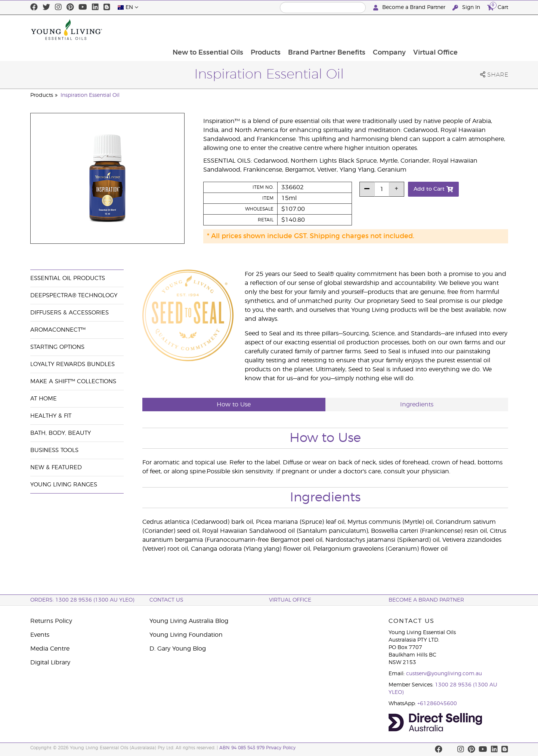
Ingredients (417, 405)
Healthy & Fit (51, 416)
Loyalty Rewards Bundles (72, 364)
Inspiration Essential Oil (90, 95)
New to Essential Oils (251, 30)
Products (310, 30)
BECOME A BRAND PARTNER (426, 600)
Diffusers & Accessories (69, 313)
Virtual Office (482, 30)
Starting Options (57, 347)
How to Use (234, 405)
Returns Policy (51, 621)
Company (435, 30)
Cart (498, 7)
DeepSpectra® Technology (74, 296)
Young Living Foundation (186, 635)
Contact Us (166, 600)
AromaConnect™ (58, 330)
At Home (44, 399)
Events (40, 635)
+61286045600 (437, 704)
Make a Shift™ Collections (73, 382)
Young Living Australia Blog (189, 621)
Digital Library (50, 663)
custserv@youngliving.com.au (444, 674)
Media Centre (50, 649)
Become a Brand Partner (410, 8)
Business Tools (54, 450)
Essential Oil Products (68, 278)
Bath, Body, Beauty (61, 433)
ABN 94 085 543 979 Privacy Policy (257, 748)
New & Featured (56, 468)
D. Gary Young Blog (178, 649)
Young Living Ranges (64, 485)
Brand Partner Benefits (372, 30)
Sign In (467, 8)
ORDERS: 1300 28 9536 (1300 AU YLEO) (82, 600)
